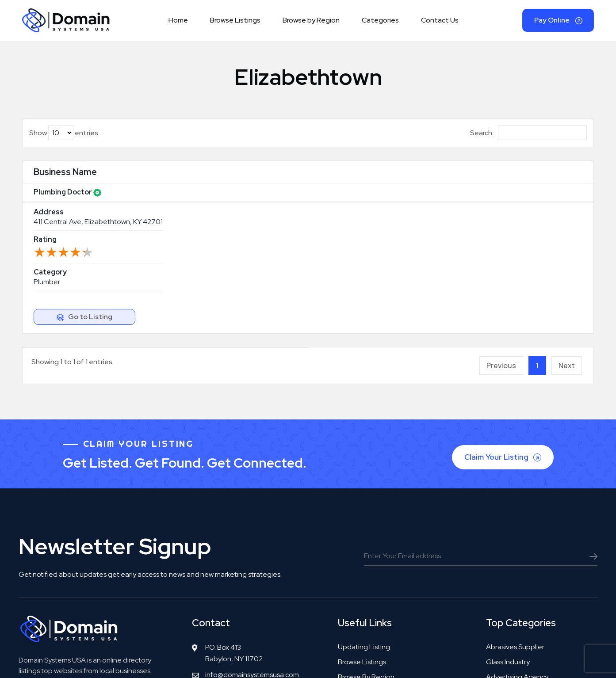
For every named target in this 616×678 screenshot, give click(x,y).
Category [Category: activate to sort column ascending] (455, 177)
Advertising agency (517, 557)
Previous (501, 246)
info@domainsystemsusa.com (252, 555)
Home (178, 23)
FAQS (346, 602)
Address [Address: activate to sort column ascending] (153, 177)
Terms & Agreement (358, 661)
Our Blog (352, 587)
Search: (528, 138)
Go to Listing (551, 201)
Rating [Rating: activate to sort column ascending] (341, 177)
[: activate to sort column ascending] (545, 177)
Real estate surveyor (519, 587)
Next (567, 246)
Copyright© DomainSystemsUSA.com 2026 (250, 661)
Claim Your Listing (504, 334)
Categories (380, 23)
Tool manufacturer (515, 617)
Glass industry (508, 542)
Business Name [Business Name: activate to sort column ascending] (65, 177)
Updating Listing (364, 527)
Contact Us (440, 23)
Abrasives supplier (515, 527)
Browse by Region (311, 23)
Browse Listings (235, 23)
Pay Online (558, 23)
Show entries (64, 138)
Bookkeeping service (520, 572)
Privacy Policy (416, 661)
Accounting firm (512, 602)
